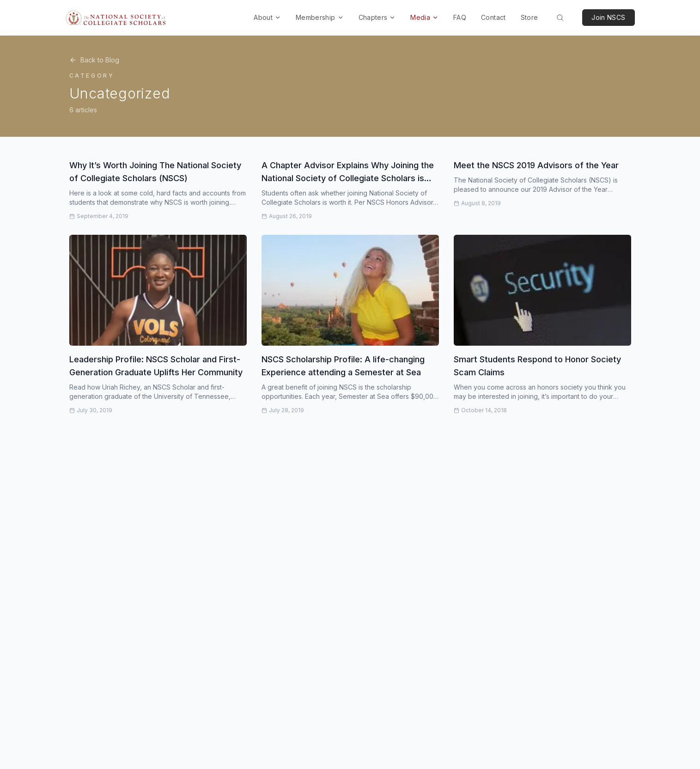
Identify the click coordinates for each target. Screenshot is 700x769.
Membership (320, 17)
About (267, 17)
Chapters (377, 17)
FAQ (460, 17)
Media (424, 17)
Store (530, 17)
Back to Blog (94, 60)
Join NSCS (608, 17)
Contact (493, 17)
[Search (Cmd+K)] (560, 18)
